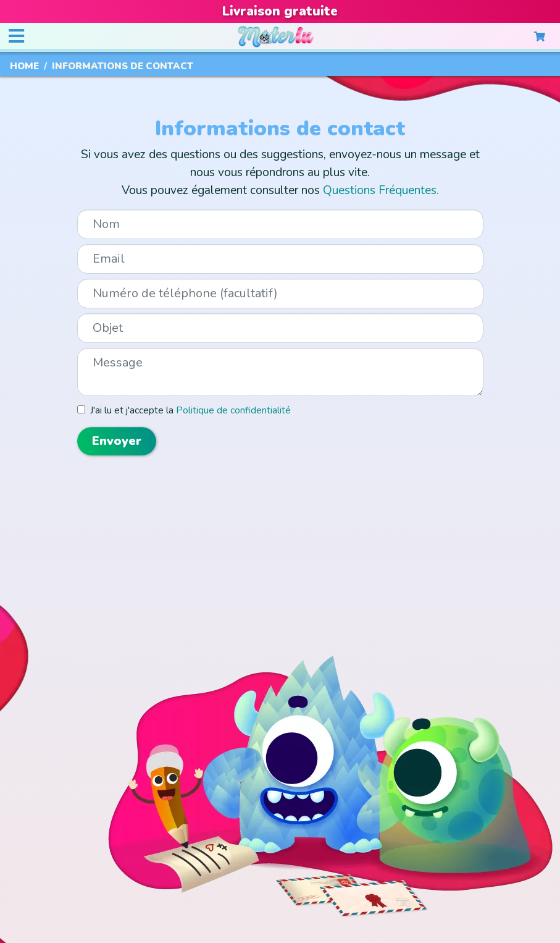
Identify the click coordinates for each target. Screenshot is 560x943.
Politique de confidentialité (233, 410)
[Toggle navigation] (16, 37)
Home (24, 66)
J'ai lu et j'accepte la (188, 410)
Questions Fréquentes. (381, 190)
